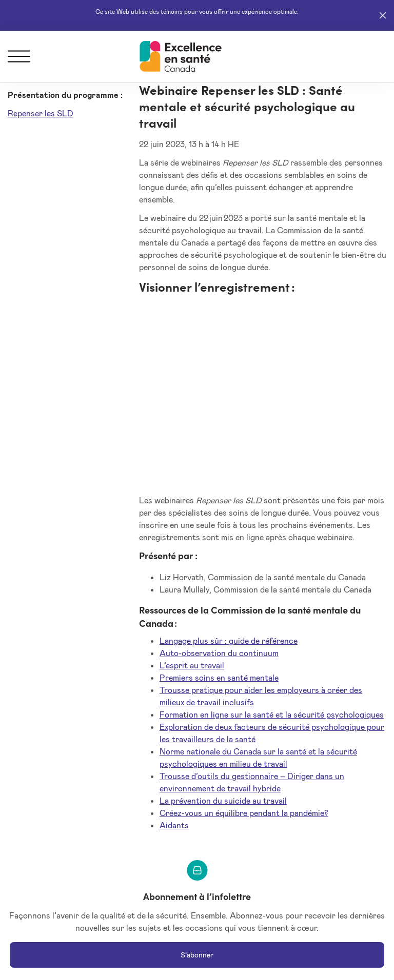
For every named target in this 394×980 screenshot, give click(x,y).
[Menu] (19, 56)
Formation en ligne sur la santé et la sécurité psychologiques (272, 714)
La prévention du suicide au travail (223, 800)
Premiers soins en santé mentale (219, 677)
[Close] (383, 15)
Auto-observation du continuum (219, 653)
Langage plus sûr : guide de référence (229, 640)
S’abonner (197, 955)
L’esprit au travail (192, 665)
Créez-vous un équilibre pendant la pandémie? (244, 813)
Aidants (174, 825)
